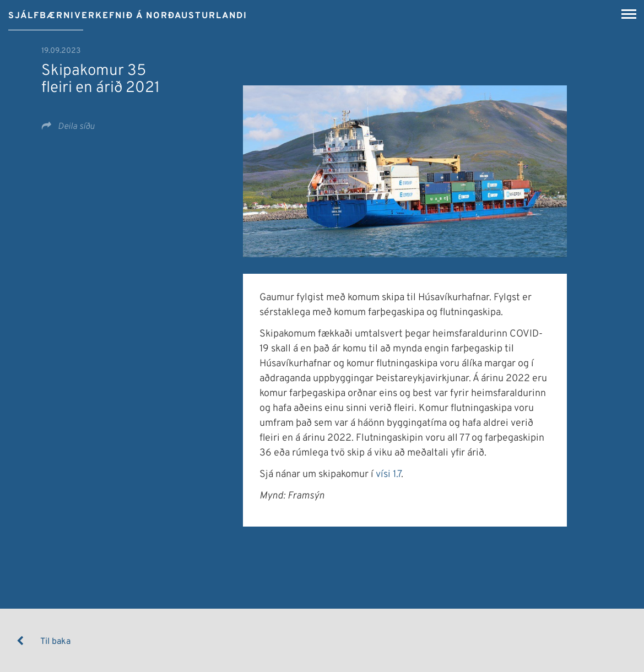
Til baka (55, 642)
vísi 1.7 (388, 475)
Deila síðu (75, 127)
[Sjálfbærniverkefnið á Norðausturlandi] (128, 12)
